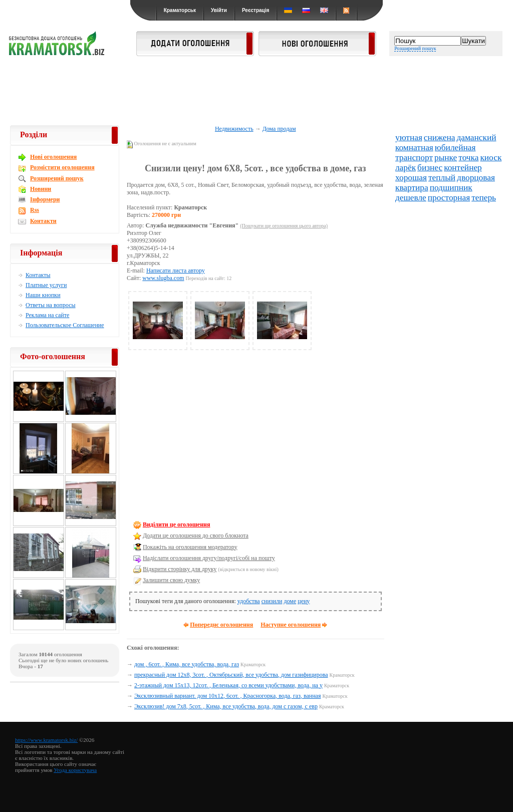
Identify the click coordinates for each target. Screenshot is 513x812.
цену (304, 601)
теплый (442, 178)
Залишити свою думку (171, 580)
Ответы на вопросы (51, 305)
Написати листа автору (176, 270)
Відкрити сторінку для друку (180, 569)
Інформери (45, 199)
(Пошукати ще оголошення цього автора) (284, 226)
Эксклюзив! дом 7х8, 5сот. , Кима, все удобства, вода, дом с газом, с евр (226, 706)
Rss (35, 210)
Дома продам (279, 129)
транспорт (414, 158)
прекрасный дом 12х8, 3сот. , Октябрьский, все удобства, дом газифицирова (231, 675)
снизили (272, 601)
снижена (440, 138)
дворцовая (476, 178)
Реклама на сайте (47, 315)
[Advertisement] (256, 91)
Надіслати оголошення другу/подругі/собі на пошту (209, 558)
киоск (491, 158)
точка (468, 158)
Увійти (219, 10)
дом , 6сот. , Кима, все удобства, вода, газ (187, 664)
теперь (484, 198)
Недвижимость (234, 129)
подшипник (451, 188)
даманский (477, 138)
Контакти (43, 221)
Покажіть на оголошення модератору (190, 547)
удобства (249, 601)
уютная (409, 138)
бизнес (430, 168)
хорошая (411, 178)
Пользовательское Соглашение (65, 325)
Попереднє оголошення (221, 625)
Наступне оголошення (291, 625)
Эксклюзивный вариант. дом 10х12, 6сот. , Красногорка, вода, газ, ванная (227, 696)
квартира (412, 188)
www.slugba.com (163, 278)
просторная (449, 198)
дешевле (411, 198)
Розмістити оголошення (62, 167)
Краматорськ (180, 10)
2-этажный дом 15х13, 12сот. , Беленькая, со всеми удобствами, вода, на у (228, 685)
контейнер (463, 168)
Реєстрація (255, 10)
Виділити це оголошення (177, 524)
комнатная (414, 148)
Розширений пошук (415, 48)
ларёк (406, 168)
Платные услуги (46, 285)
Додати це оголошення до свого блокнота (196, 535)
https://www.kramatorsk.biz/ (46, 740)
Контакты (38, 275)
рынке (446, 158)
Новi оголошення (53, 157)
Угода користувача (75, 770)
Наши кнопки (43, 295)
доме (290, 601)
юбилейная (455, 148)
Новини (41, 189)
